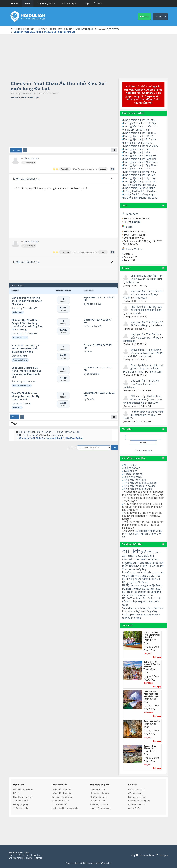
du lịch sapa (135, 636)
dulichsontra (29, 382)
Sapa (125, 623)
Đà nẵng (143, 593)
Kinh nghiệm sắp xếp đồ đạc (140, 492)
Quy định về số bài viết (62, 815)
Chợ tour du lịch (97, 808)
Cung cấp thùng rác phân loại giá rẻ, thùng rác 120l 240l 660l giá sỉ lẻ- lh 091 (141, 372)
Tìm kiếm (127, 436)
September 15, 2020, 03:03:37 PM (95, 299)
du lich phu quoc (137, 617)
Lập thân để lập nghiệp (139, 819)
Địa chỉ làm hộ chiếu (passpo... (141, 195)
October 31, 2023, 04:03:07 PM (98, 347)
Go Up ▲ (164, 855)
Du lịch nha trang (145, 587)
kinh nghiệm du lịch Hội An (139, 143)
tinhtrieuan (139, 282)
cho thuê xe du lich (141, 571)
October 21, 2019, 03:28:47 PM (98, 321)
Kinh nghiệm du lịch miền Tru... (141, 127)
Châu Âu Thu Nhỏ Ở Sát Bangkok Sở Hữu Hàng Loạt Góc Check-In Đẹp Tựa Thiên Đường (27, 325)
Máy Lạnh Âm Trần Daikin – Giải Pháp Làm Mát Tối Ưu (146, 339)
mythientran (115, 29)
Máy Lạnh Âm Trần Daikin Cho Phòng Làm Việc (145, 389)
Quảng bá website (137, 823)
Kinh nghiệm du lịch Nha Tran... (141, 162)
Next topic (34, 98)
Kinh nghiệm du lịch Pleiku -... (140, 133)
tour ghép (153, 566)
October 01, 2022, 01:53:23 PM (98, 369)
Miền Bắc (17, 408)
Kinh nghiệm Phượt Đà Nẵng (140, 188)
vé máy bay (145, 580)
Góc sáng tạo (134, 812)
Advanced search (143, 457)
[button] (46, 3)
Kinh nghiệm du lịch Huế (137, 152)
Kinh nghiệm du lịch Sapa (138, 495)
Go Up (15, 417)
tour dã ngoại (154, 603)
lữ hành (143, 607)
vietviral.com (144, 633)
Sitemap (39, 858)
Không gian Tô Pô (137, 808)
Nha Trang (141, 576)
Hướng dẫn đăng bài (61, 808)
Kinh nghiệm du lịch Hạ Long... (141, 178)
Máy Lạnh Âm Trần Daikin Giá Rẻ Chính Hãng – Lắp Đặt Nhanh (143, 295)
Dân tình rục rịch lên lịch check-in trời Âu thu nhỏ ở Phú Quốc (27, 301)
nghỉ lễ (133, 597)
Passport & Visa (97, 819)
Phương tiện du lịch (99, 815)
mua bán (139, 566)
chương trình (131, 570)
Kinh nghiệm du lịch (135, 487)
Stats (125, 205)
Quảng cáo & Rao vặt (100, 827)
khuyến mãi (129, 583)
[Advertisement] (88, 56)
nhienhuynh (130, 378)
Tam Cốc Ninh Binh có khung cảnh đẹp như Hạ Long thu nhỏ (25, 397)
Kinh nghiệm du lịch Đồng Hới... (141, 156)
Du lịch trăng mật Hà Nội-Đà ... (141, 185)
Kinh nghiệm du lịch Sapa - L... (140, 149)
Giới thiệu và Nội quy (23, 808)
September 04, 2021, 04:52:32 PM (95, 395)
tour (125, 636)
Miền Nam (18, 313)
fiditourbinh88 (30, 308)
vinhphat (156, 360)
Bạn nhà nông (135, 827)
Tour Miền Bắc (139, 614)
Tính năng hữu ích (60, 819)
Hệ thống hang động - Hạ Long (141, 198)
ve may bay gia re (141, 600)
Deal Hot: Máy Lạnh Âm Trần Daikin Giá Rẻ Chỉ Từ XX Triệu (143, 279)
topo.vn (157, 633)
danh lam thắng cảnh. (141, 623)
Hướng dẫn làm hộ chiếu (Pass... (142, 191)
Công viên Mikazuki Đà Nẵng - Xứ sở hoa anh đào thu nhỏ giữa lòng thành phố (26, 373)
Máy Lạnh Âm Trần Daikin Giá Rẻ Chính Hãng (145, 324)
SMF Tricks (24, 853)
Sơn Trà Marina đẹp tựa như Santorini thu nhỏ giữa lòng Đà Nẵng (25, 349)
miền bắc (128, 576)
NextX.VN (154, 409)
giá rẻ (147, 559)
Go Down (16, 151)
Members (132, 214)
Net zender (130, 472)
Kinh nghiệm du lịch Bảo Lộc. (140, 175)
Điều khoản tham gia (23, 815)
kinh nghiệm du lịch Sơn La (139, 169)
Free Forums (27, 858)
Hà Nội (126, 600)
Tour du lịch (131, 478)
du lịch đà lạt (130, 607)
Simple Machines (35, 855)
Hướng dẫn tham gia (61, 812)
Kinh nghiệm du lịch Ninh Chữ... (141, 146)
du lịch (132, 558)
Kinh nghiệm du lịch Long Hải (140, 159)
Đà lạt (152, 576)
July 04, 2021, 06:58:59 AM (27, 179)
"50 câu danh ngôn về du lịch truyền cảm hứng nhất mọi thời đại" (143, 540)
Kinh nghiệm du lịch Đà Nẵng (141, 489)
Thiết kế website (21, 827)
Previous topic (19, 98)
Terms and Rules (148, 855)
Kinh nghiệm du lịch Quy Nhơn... (142, 165)
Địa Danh (143, 597)
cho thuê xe (139, 603)
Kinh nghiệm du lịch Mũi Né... (140, 172)
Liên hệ (17, 812)
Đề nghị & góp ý (21, 823)
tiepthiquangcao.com (141, 610)
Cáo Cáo (27, 404)
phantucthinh (31, 159)
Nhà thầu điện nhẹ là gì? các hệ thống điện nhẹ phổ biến (147, 308)
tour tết (133, 627)
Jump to (72, 448)
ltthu (25, 356)
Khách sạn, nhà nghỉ (100, 812)
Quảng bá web (132, 474)
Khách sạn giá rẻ (133, 480)
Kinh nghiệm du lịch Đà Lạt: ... (140, 120)
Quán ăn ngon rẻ (134, 483)
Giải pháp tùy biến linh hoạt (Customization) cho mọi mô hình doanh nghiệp (143, 406)
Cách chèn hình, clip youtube (65, 827)
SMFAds (13, 858)
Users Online (134, 249)
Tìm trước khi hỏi (60, 823)
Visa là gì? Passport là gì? (137, 130)
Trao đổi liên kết (21, 819)
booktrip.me (129, 633)
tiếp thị (150, 563)
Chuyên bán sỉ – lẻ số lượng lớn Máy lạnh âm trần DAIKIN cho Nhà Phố (142, 356)
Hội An (126, 614)
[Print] (114, 150)
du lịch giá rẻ (130, 593)
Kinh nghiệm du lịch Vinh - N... (141, 182)
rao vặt (127, 566)
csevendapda (134, 313)
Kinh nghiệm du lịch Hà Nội (139, 136)
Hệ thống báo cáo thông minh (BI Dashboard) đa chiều (141, 422)
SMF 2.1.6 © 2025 (17, 855)
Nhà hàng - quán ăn (99, 823)
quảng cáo (136, 563)
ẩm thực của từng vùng (140, 628)
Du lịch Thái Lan (20, 338)
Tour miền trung (20, 360)
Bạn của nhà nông (137, 815)
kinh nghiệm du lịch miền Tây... (141, 123)
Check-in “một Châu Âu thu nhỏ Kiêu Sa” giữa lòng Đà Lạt (61, 86)
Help (134, 855)
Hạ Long (153, 607)
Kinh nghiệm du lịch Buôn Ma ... (142, 140)
